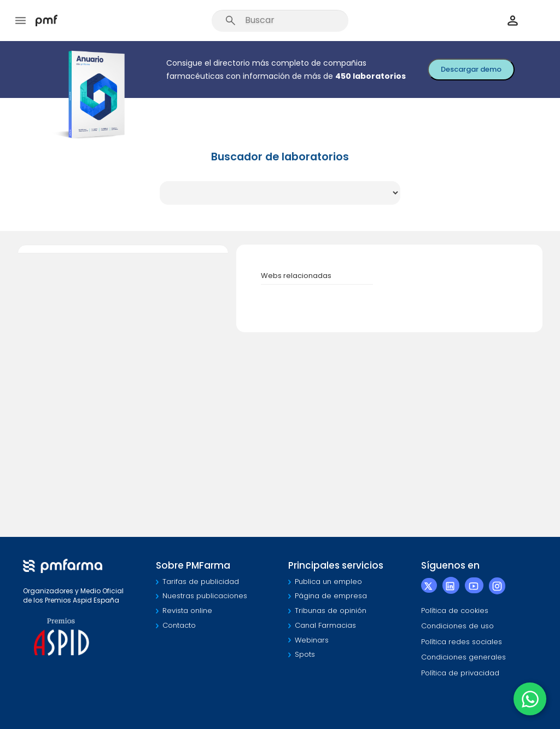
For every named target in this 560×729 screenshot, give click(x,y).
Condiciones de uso (457, 626)
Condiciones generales (463, 657)
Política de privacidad (460, 673)
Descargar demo (471, 69)
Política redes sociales (462, 642)
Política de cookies (455, 611)
